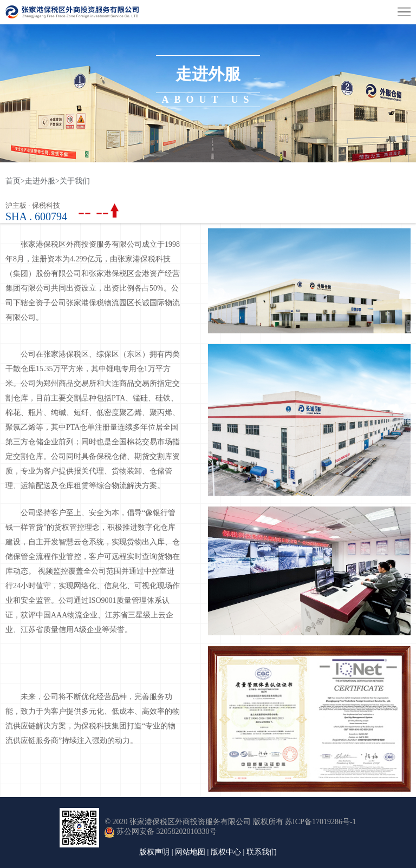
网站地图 (190, 852)
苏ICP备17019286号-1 (320, 822)
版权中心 (226, 852)
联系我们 (262, 852)
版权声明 (154, 852)
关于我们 (75, 181)
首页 (15, 181)
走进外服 (40, 181)
